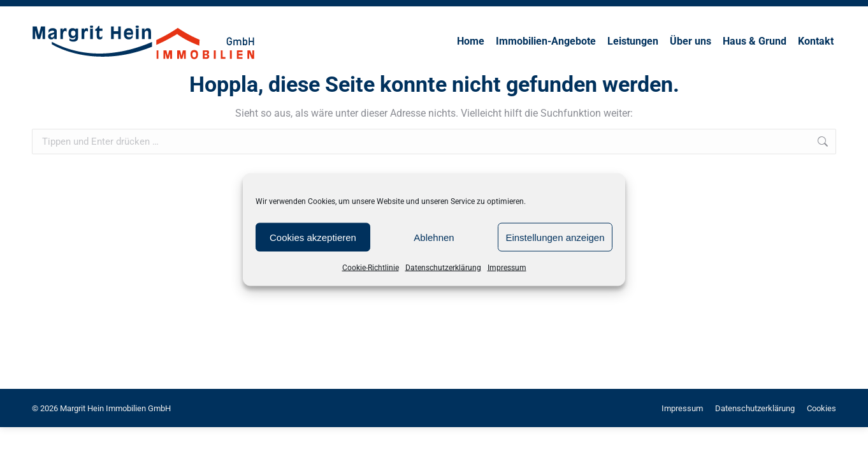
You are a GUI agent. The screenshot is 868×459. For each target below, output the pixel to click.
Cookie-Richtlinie (371, 268)
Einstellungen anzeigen (555, 237)
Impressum (507, 268)
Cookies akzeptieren (313, 237)
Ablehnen (434, 237)
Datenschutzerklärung (443, 268)
